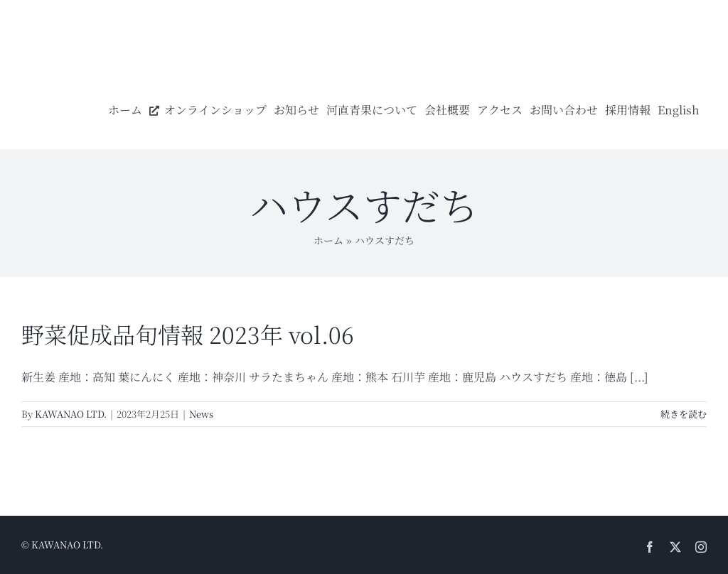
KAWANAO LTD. (71, 414)
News (201, 414)
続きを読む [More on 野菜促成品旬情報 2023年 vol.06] (684, 414)
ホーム (328, 240)
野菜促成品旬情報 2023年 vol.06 (188, 334)
